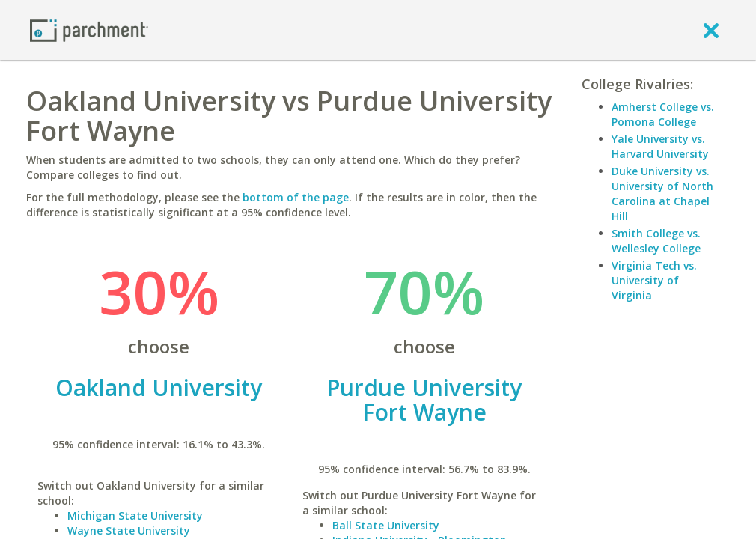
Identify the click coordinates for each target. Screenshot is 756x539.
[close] (711, 30)
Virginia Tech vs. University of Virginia (654, 280)
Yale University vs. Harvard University (660, 146)
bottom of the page (296, 197)
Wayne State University (129, 530)
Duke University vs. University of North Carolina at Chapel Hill (662, 194)
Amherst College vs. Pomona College (663, 114)
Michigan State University (135, 515)
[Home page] (89, 30)
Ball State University (386, 525)
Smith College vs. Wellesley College (656, 241)
